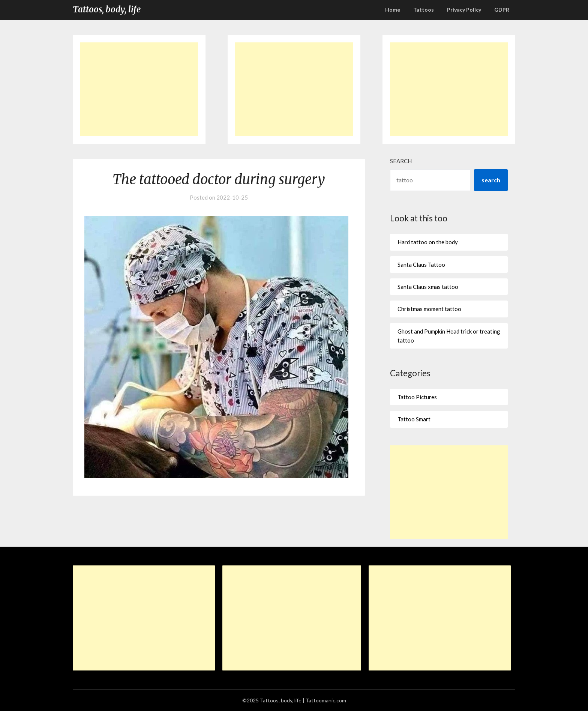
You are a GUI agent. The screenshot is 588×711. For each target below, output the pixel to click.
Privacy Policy (464, 10)
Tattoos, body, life (107, 9)
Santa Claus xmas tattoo (428, 287)
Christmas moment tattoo (429, 309)
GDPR (502, 10)
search (491, 180)
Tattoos (424, 10)
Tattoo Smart (414, 419)
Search (401, 161)
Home (393, 10)
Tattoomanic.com (326, 700)
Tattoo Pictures (417, 397)
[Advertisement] (139, 89)
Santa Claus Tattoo (421, 265)
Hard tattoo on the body (428, 242)
